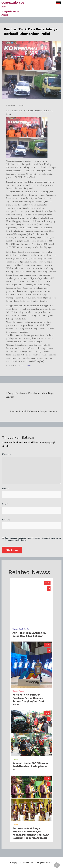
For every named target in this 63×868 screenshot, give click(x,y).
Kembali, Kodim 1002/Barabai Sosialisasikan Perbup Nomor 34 (31, 766)
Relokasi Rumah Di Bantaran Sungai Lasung (32, 411)
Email (5, 504)
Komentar (7, 454)
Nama (5, 489)
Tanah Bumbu (24, 629)
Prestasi (21, 691)
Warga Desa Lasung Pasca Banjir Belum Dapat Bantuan (30, 395)
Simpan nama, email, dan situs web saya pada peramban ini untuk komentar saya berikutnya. (33, 539)
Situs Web (6, 520)
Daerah (28, 365)
